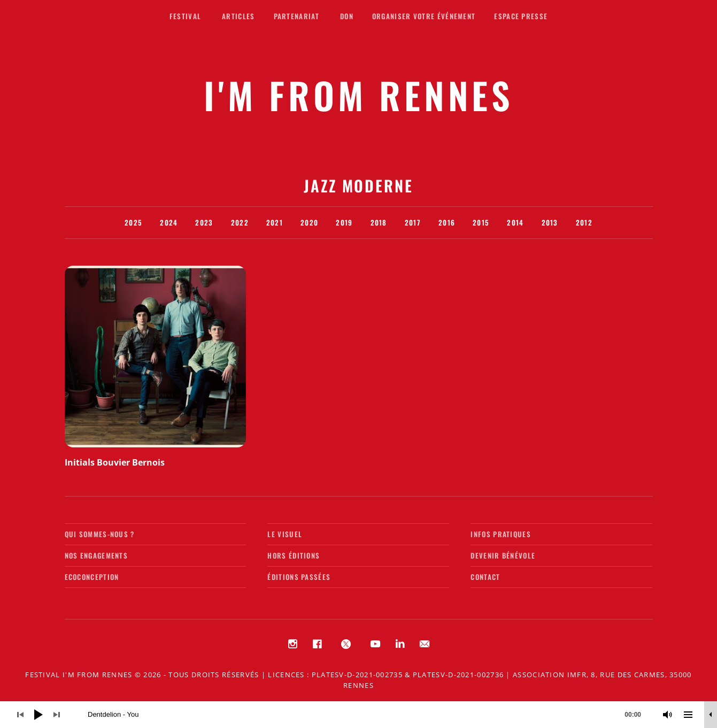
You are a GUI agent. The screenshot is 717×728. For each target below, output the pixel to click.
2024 (169, 222)
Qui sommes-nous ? (100, 534)
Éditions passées (299, 577)
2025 (133, 222)
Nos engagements (97, 555)
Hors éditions (294, 555)
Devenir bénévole (503, 555)
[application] (358, 715)
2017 (413, 222)
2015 (481, 222)
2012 (584, 222)
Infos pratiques (501, 534)
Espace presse (521, 16)
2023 (204, 222)
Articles (238, 16)
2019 (344, 222)
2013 (550, 222)
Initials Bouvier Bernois (115, 462)
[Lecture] (38, 715)
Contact (485, 577)
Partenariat (296, 16)
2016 (447, 222)
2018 (379, 222)
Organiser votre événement (424, 16)
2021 (275, 222)
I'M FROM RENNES (358, 95)
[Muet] (668, 715)
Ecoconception (92, 577)
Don (347, 16)
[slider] (370, 715)
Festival (185, 16)
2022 (240, 222)
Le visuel (285, 534)
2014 (515, 222)
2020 (309, 222)
